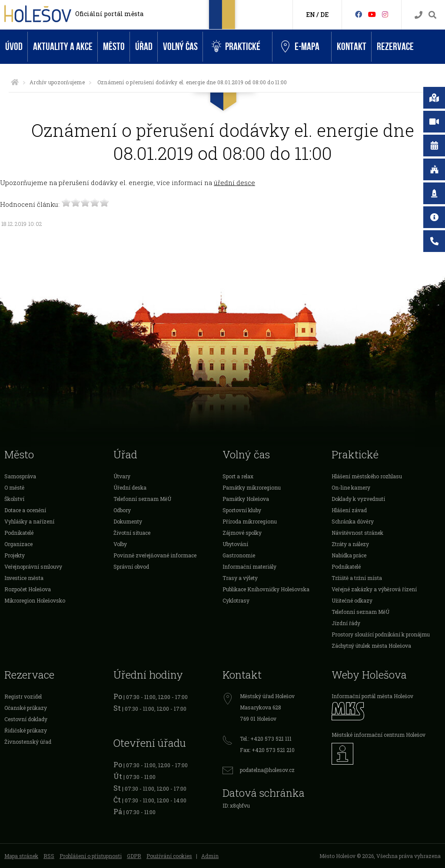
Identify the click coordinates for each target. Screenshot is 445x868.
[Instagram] (385, 14)
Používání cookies (169, 856)
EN (311, 15)
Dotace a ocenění (25, 510)
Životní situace (132, 533)
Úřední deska (130, 487)
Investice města (24, 578)
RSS (49, 856)
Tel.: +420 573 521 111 (266, 739)
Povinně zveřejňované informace (155, 555)
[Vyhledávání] (432, 15)
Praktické (236, 47)
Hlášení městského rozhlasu (367, 476)
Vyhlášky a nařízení (29, 521)
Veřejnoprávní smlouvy (33, 567)
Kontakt (352, 47)
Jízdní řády (346, 623)
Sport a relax (238, 476)
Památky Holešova (246, 499)
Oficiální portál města (109, 14)
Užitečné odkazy (352, 600)
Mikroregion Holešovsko (35, 600)
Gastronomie (239, 555)
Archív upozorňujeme (57, 82)
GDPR (134, 856)
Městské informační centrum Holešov (379, 735)
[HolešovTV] (372, 14)
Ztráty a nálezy (350, 544)
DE (324, 15)
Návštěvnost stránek (357, 533)
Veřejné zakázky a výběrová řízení (374, 589)
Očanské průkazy (26, 708)
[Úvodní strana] (15, 82)
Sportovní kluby (242, 510)
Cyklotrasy (236, 600)
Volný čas (180, 47)
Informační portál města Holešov (372, 696)
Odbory (122, 510)
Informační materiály (249, 567)
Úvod (14, 47)
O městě (14, 487)
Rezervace (395, 47)
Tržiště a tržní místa (357, 578)
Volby (120, 544)
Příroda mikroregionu (250, 521)
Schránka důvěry (353, 521)
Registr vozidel (23, 696)
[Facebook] (359, 14)
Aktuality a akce (63, 47)
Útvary (122, 476)
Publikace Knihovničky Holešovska (266, 589)
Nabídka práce (349, 555)
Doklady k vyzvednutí (358, 499)
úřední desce (234, 182)
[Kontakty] (418, 15)
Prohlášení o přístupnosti (91, 856)
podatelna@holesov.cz (267, 770)
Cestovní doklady (26, 719)
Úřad (144, 47)
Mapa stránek (21, 856)
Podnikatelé (19, 533)
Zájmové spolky (242, 533)
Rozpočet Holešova (28, 589)
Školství (14, 499)
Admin (210, 856)
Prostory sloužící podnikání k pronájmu (381, 634)
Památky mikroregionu (252, 487)
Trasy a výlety (240, 578)
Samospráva (20, 476)
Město (114, 47)
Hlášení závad (349, 510)
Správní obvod (131, 567)
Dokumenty (128, 521)
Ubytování (235, 544)
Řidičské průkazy (26, 730)
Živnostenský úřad (28, 742)
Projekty (15, 555)
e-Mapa (300, 47)
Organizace (18, 544)
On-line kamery (351, 487)
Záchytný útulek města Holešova (371, 646)
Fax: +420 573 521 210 (267, 750)
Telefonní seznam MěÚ (142, 499)
